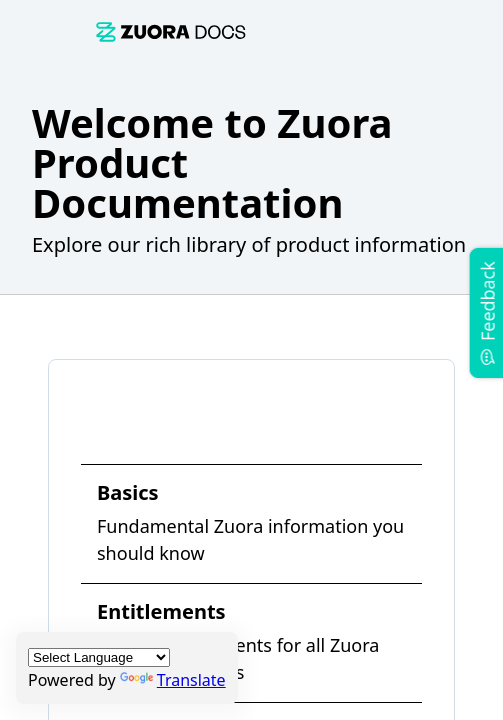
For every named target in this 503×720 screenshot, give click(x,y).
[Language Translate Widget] (99, 657)
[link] (171, 31)
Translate (173, 680)
